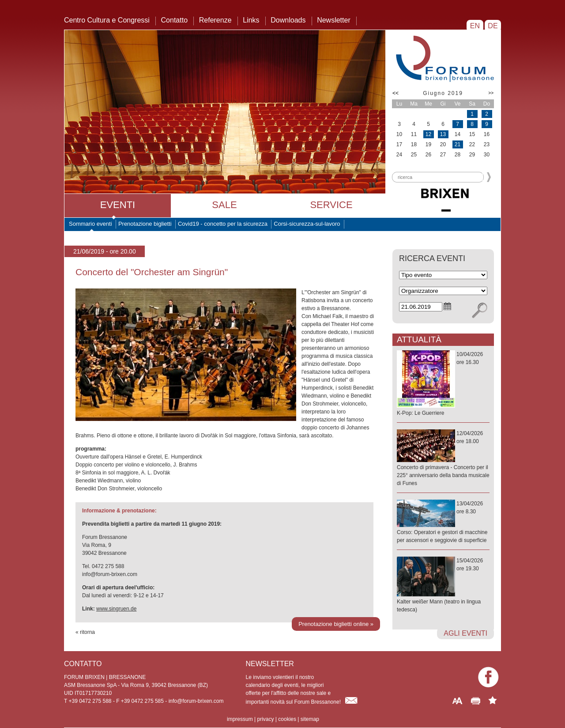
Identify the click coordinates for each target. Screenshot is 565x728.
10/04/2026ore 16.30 (443, 384)
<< (395, 93)
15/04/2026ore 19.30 (443, 586)
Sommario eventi (90, 224)
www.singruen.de (116, 609)
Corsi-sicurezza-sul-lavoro (307, 224)
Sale (224, 205)
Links (251, 20)
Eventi (118, 205)
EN (475, 26)
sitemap (310, 719)
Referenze (215, 20)
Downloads (288, 20)
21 (458, 144)
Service (331, 205)
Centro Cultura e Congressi (107, 20)
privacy (265, 719)
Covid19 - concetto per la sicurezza (223, 224)
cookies (287, 719)
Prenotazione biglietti (145, 224)
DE (493, 26)
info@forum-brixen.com (196, 701)
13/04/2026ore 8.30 (443, 522)
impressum (240, 719)
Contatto (174, 20)
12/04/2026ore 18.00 (443, 459)
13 (443, 134)
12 (428, 134)
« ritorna (85, 632)
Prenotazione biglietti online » (336, 624)
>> (491, 93)
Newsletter (334, 20)
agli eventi (465, 633)
